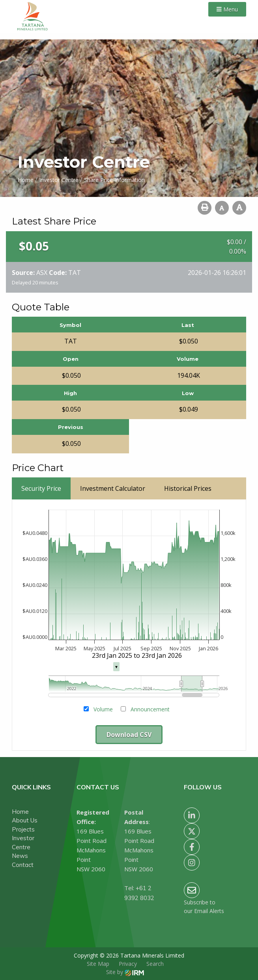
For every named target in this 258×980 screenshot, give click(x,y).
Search (155, 964)
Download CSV (129, 735)
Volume (103, 709)
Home (20, 812)
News (20, 856)
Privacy (128, 964)
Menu (227, 9)
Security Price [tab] (41, 488)
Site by (125, 972)
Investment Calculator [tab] (113, 488)
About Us (25, 820)
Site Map (98, 964)
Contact (23, 865)
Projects (23, 829)
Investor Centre (23, 843)
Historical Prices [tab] (188, 488)
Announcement (150, 709)
